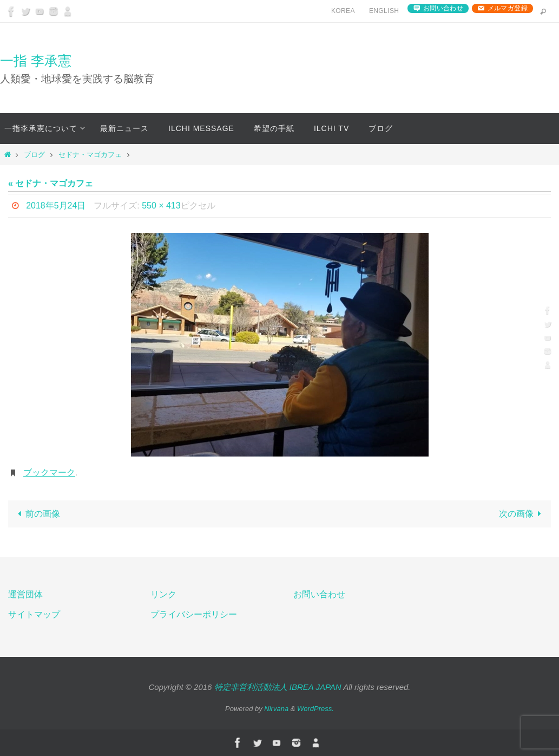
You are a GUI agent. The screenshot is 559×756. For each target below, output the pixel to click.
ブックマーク (49, 472)
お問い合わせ (443, 8)
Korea (343, 11)
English (384, 11)
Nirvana (276, 709)
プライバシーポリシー (194, 614)
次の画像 (522, 514)
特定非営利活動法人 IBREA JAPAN (278, 687)
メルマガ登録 (508, 8)
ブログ (34, 155)
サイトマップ (34, 614)
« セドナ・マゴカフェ (51, 183)
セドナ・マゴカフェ (90, 155)
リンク (163, 594)
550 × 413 (161, 206)
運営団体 (25, 594)
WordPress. (315, 709)
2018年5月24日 (56, 206)
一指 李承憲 (36, 61)
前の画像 (37, 514)
